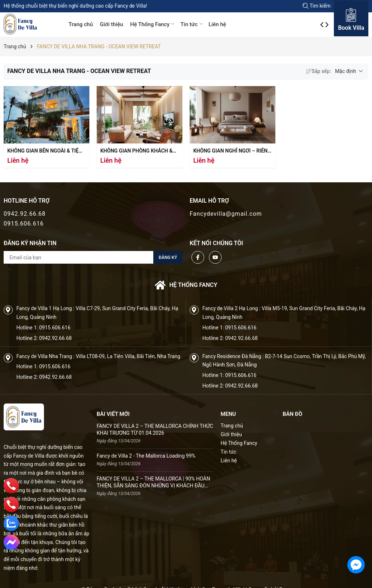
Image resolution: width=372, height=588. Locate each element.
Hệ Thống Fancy (153, 24)
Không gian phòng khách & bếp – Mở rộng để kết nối (136, 151)
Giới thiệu (112, 24)
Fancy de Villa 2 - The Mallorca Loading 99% (146, 456)
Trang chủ (81, 24)
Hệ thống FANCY (186, 285)
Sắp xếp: (318, 71)
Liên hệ (217, 24)
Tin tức (192, 24)
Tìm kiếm (317, 6)
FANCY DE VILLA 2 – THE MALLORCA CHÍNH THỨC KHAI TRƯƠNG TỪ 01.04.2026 (155, 430)
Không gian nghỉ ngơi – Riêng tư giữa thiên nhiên (232, 151)
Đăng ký (168, 257)
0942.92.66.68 (25, 214)
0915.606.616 (24, 224)
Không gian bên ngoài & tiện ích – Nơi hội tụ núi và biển (45, 151)
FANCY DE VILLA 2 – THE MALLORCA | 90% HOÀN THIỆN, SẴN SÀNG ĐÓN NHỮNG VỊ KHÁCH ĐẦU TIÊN (153, 483)
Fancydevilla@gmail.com (226, 214)
